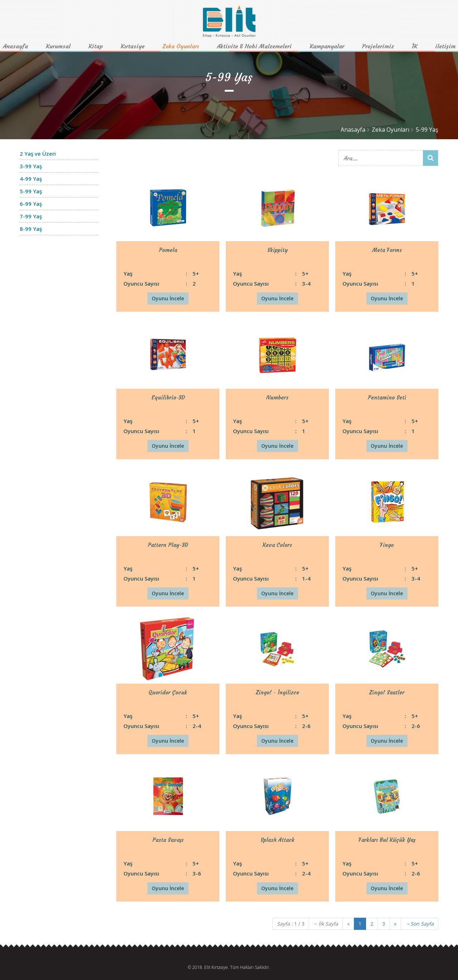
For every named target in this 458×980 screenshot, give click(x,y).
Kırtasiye (133, 46)
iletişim (445, 46)
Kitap (96, 46)
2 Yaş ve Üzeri (38, 154)
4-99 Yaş (31, 179)
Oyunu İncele (168, 298)
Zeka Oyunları (181, 46)
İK (415, 46)
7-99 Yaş (31, 216)
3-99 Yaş (31, 166)
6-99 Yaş (31, 204)
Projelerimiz (378, 46)
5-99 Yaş (427, 130)
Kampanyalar (327, 46)
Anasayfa (15, 46)
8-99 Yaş (31, 229)
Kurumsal (58, 46)
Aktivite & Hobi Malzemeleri (254, 46)
